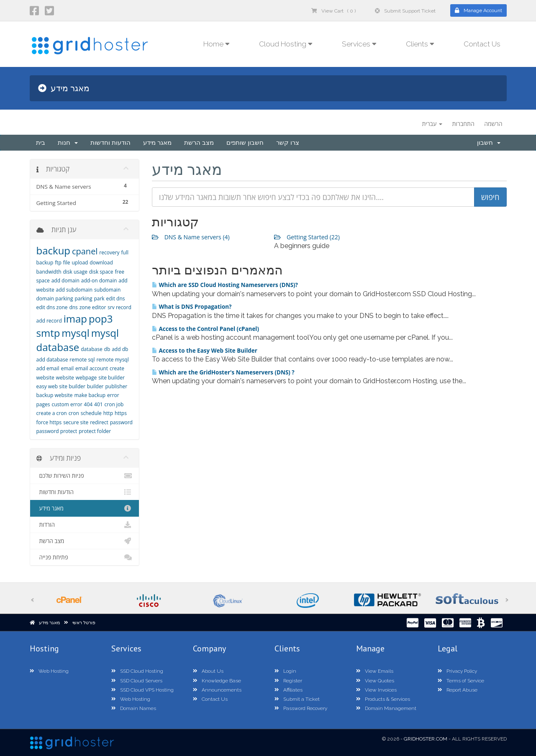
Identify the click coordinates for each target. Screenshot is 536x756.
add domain (65, 281)
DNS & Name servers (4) (191, 237)
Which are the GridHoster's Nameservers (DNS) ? (223, 372)
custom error (67, 404)
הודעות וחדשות (110, 143)
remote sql (82, 360)
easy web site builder (61, 386)
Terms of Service (461, 681)
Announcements (217, 690)
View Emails (375, 671)
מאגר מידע (157, 143)
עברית (432, 124)
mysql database (78, 340)
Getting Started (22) (307, 237)
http (108, 413)
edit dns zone (52, 307)
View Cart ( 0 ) (333, 11)
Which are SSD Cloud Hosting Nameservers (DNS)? (225, 285)
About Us (208, 671)
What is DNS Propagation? (192, 307)
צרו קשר (288, 143)
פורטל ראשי (84, 623)
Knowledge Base (217, 681)
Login (285, 671)
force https (49, 422)
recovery (109, 252)
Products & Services (383, 699)
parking (83, 299)
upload (80, 263)
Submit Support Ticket (405, 11)
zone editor (93, 307)
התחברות (463, 124)
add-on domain (99, 281)
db (107, 349)
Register (288, 681)
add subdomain (74, 290)
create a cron (52, 413)
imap (75, 319)
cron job (114, 404)
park (99, 299)
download (101, 263)
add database (52, 360)
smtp (48, 333)
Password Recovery (301, 708)
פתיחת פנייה (85, 557)
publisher (116, 386)
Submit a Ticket (297, 699)
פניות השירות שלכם (85, 476)
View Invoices (376, 690)
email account (92, 368)
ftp (58, 263)
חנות (68, 143)
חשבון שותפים (245, 143)
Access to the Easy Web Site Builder (205, 351)
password (121, 422)
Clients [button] (420, 44)
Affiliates (289, 690)
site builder (112, 378)
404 (88, 404)
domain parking (55, 299)
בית (41, 143)
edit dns (116, 299)
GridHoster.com (426, 739)
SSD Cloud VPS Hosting (142, 690)
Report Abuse (458, 690)
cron (74, 413)
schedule (91, 413)
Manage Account (478, 10)
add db (120, 349)
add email (48, 368)
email (67, 368)
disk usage (75, 272)
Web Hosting (49, 671)
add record (49, 321)
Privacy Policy (457, 671)
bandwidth (49, 272)
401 (99, 404)
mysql (75, 333)
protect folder (95, 431)
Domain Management (386, 708)
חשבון (489, 143)
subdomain (107, 290)
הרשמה (493, 124)
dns (73, 307)
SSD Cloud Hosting (137, 671)
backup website (55, 395)
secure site (76, 422)
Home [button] (217, 44)
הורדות (85, 525)
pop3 (101, 319)
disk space (101, 272)
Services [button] (359, 44)
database (91, 349)
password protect (57, 431)
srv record (119, 307)
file (67, 263)
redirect (99, 422)
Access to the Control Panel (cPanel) (205, 329)
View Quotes (375, 681)
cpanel (85, 251)
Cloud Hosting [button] (286, 44)
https (121, 413)
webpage (86, 378)
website (65, 378)
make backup (90, 395)
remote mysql (112, 360)
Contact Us (482, 44)
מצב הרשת (199, 143)
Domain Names (134, 708)
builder (95, 386)
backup (54, 250)
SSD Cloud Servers (137, 681)
